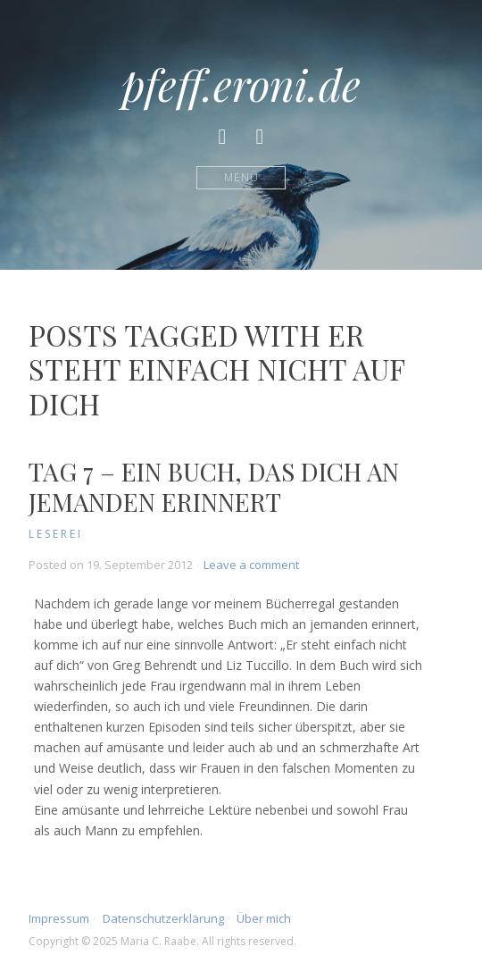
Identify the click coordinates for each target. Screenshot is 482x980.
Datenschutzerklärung (163, 918)
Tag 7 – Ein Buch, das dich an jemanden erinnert (214, 486)
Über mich (264, 918)
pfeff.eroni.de (241, 84)
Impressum (59, 918)
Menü (241, 177)
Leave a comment (251, 565)
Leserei (56, 534)
